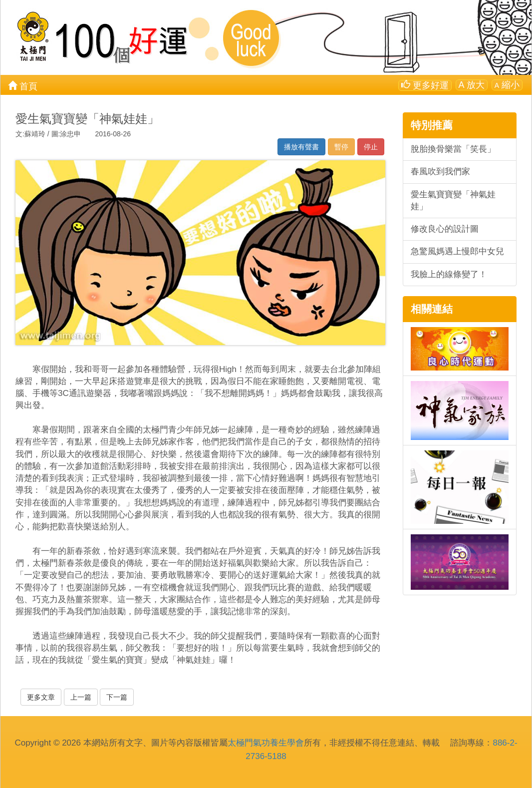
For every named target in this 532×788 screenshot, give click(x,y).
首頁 (23, 85)
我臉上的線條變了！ (449, 274)
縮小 (507, 85)
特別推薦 (432, 125)
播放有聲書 (301, 147)
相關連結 (432, 309)
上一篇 (81, 697)
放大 (472, 85)
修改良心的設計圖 (445, 229)
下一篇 (117, 697)
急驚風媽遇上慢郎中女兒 (457, 251)
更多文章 (41, 697)
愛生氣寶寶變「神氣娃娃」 (453, 200)
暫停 (341, 147)
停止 (371, 147)
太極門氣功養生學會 (266, 743)
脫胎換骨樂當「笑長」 (453, 149)
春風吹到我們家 (440, 172)
